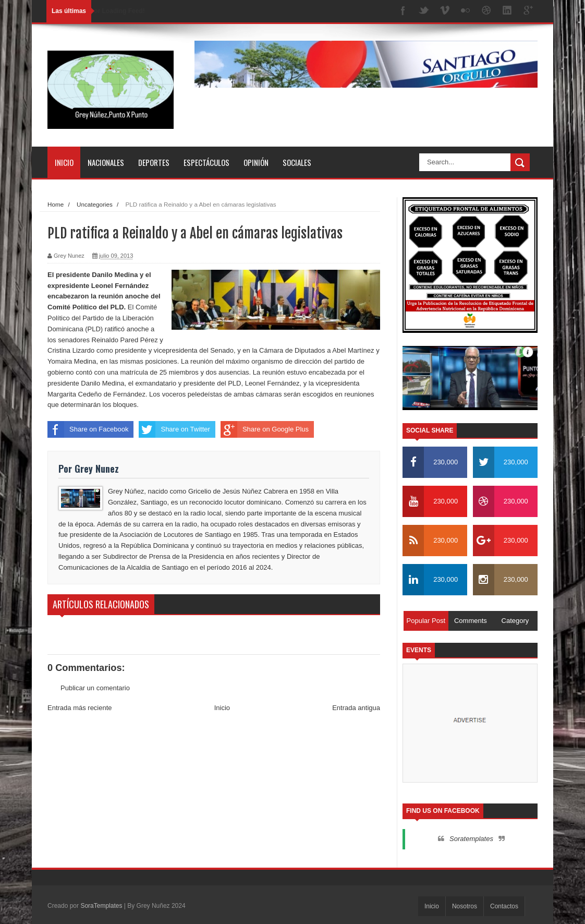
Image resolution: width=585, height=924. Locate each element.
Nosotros (465, 906)
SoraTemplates (101, 906)
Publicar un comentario (95, 688)
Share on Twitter (174, 429)
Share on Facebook (88, 429)
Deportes (154, 162)
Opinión (256, 162)
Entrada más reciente (80, 708)
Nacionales (106, 162)
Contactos (504, 906)
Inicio (64, 162)
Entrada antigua (356, 708)
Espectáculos (206, 162)
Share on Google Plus (265, 429)
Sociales (297, 162)
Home (56, 204)
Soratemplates (471, 839)
